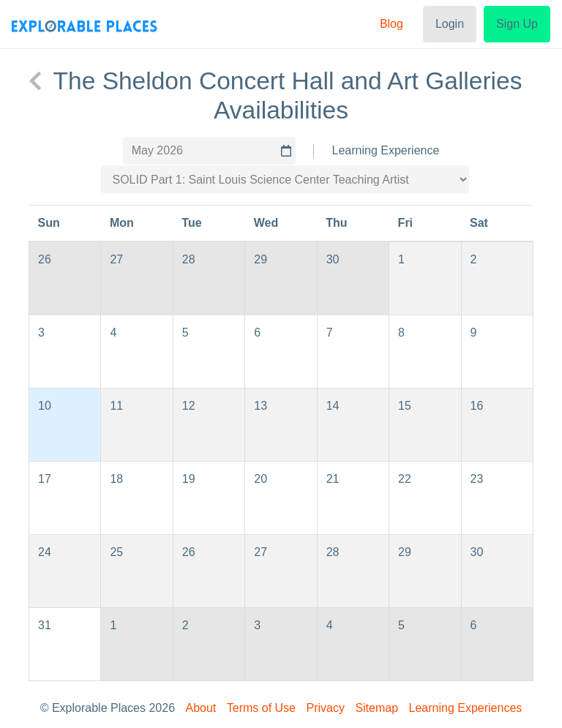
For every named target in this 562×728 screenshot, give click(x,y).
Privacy (325, 708)
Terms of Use (261, 708)
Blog (391, 24)
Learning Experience (386, 150)
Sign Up (517, 24)
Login (450, 24)
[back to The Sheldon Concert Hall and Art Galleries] (35, 81)
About (201, 708)
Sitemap (376, 708)
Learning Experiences (466, 708)
